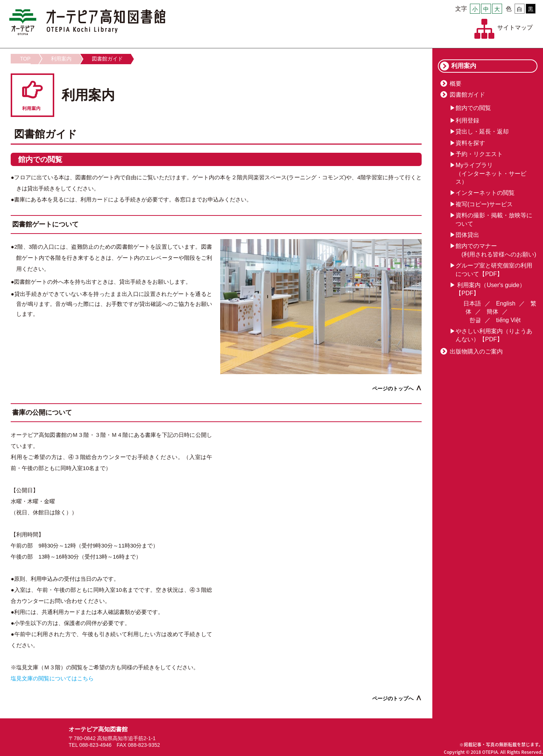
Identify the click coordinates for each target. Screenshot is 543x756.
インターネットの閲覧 (485, 193)
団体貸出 (467, 235)
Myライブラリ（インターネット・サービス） (491, 173)
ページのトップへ (393, 389)
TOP (25, 59)
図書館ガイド (107, 59)
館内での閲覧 (473, 108)
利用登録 (467, 120)
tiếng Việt (509, 320)
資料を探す (470, 143)
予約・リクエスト (479, 154)
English (506, 303)
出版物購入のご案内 (476, 351)
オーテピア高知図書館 (87, 22)
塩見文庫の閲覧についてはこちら (52, 678)
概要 (456, 84)
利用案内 (61, 59)
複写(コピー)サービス (484, 204)
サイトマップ (515, 27)
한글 (475, 320)
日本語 (472, 303)
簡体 (492, 312)
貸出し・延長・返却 (482, 132)
